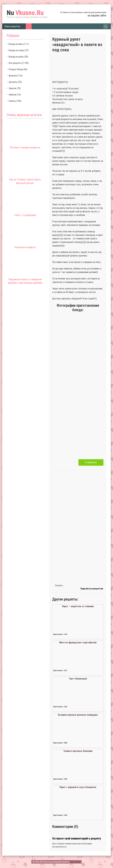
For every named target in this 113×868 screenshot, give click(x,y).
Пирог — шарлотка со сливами (78, 606)
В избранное (91, 462)
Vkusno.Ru (25, 13)
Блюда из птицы (16, 50)
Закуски (12, 88)
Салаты (12, 101)
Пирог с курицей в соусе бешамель (78, 787)
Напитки (13, 95)
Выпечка (13, 76)
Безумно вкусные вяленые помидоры (78, 715)
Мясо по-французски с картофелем (78, 643)
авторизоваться (59, 847)
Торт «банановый (78, 679)
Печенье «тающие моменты (25, 147)
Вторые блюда (16, 69)
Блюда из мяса (16, 44)
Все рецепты (15, 63)
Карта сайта (75, 862)
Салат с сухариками (25, 215)
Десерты (13, 82)
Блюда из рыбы (16, 57)
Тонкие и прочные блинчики (78, 751)
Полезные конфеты (25, 247)
